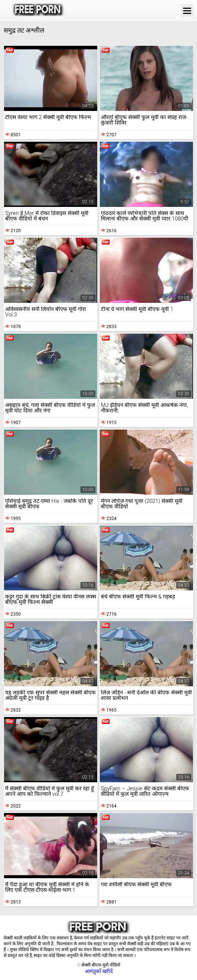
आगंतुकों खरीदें (99, 971)
